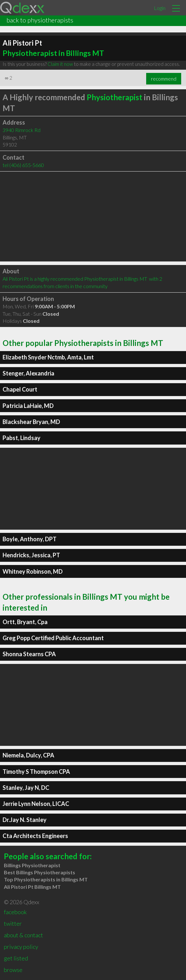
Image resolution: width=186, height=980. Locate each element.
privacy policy (21, 937)
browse (13, 960)
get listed (16, 949)
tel (23, 165)
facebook (15, 902)
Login (160, 8)
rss (8, 972)
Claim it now (60, 64)
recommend (164, 79)
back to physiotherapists (40, 20)
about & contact (23, 925)
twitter (13, 914)
